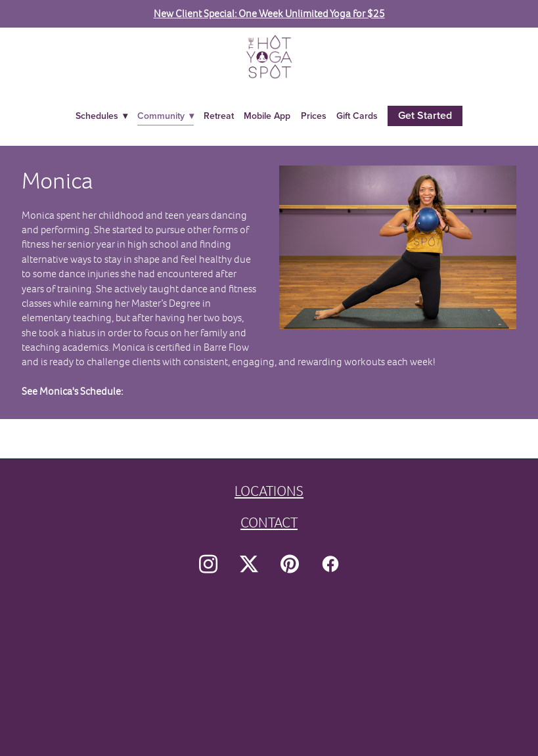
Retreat (219, 116)
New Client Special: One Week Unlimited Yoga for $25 (269, 13)
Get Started (425, 115)
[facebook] (330, 564)
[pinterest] (290, 564)
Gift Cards (357, 116)
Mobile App (267, 116)
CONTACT (269, 523)
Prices (314, 116)
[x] (249, 564)
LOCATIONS (269, 491)
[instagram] (208, 564)
